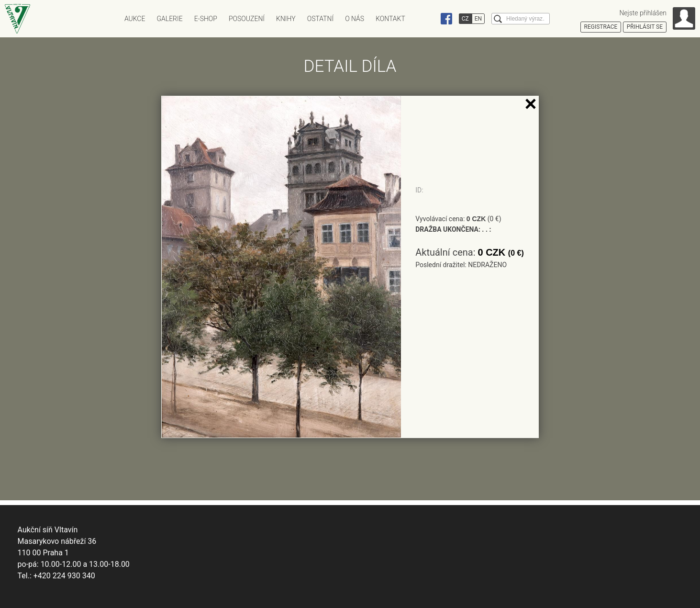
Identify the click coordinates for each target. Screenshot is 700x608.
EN (478, 19)
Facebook (446, 19)
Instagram (428, 19)
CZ (465, 19)
